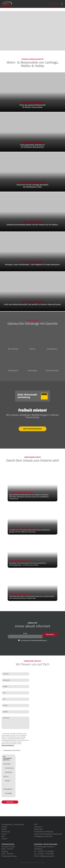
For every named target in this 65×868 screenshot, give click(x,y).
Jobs (3, 836)
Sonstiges (8, 793)
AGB (35, 825)
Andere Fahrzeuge (52, 362)
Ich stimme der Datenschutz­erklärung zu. (34, 641)
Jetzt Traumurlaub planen (32, 429)
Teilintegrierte (13, 362)
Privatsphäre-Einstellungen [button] (44, 832)
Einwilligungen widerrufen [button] (43, 836)
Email (25, 634)
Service (4, 834)
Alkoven (32, 341)
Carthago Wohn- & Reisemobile (13, 825)
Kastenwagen (32, 362)
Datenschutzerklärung (8, 745)
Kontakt (4, 839)
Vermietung (8, 768)
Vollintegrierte (52, 341)
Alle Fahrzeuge (13, 341)
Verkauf (7, 764)
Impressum (38, 827)
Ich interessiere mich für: (7, 758)
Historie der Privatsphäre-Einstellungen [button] (48, 834)
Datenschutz (38, 829)
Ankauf (7, 781)
